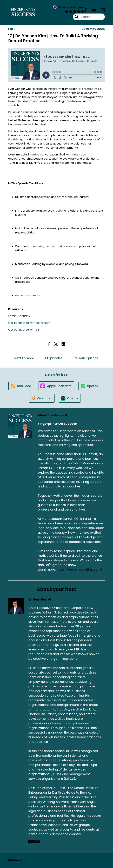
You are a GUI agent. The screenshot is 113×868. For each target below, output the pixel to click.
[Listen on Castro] (70, 398)
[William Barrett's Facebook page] (30, 842)
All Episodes (53, 358)
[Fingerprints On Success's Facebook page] (86, 10)
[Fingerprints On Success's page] (101, 10)
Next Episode (24, 358)
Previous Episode (86, 358)
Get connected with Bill (24, 330)
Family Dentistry (19, 316)
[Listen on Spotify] (90, 386)
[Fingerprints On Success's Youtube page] (92, 10)
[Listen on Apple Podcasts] (56, 386)
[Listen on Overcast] (42, 398)
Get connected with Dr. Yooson (29, 323)
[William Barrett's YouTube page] (38, 842)
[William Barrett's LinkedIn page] (34, 842)
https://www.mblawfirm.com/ (79, 569)
